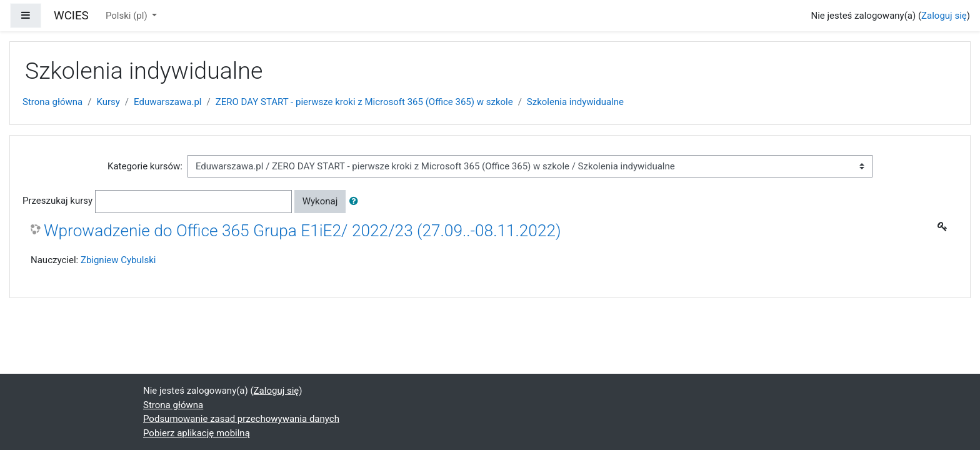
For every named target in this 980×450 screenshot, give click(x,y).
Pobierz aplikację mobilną (197, 433)
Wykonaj (320, 201)
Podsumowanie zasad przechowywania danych (241, 419)
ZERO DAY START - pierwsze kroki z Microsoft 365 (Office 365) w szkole (364, 102)
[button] (356, 202)
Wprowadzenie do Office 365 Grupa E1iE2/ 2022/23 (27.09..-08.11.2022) (302, 231)
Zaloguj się (944, 16)
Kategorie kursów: (145, 166)
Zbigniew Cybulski (118, 260)
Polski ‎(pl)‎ (127, 16)
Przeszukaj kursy (57, 201)
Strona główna (52, 102)
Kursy (108, 102)
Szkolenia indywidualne (575, 102)
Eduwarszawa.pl (167, 102)
